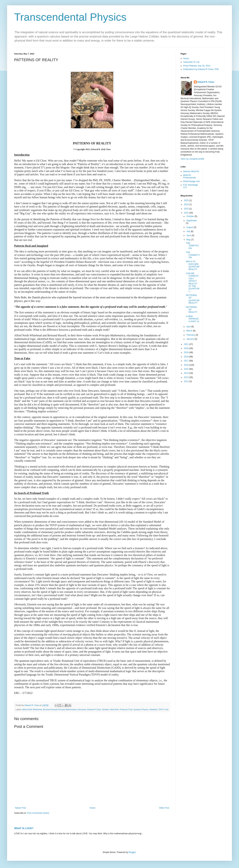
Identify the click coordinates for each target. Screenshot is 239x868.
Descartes (82, 709)
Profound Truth (126, 709)
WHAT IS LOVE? (24, 828)
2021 (187, 344)
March (190, 331)
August (190, 227)
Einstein (106, 709)
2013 (187, 377)
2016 (187, 365)
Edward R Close (94, 709)
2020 (187, 348)
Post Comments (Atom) (38, 813)
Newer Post (21, 808)
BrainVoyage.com (192, 181)
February (191, 335)
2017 (187, 361)
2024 (187, 204)
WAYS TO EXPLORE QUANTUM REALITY (193, 265)
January (190, 339)
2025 (187, 200)
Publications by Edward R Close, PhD (201, 69)
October (190, 216)
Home (93, 808)
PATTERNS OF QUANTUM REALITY (193, 299)
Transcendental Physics (70, 17)
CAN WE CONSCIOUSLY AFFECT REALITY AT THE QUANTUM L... (193, 282)
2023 (187, 209)
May (189, 240)
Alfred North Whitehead (32, 709)
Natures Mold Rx (191, 171)
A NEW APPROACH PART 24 (192, 319)
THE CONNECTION (193, 255)
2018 (187, 357)
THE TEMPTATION (192, 246)
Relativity (153, 709)
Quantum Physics (141, 709)
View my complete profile (192, 159)
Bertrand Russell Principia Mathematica (60, 709)
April (189, 327)
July (189, 231)
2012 (187, 381)
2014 (187, 373)
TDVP (161, 709)
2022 (187, 213)
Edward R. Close (206, 82)
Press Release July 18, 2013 (197, 66)
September (192, 221)
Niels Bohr (114, 709)
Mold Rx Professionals (190, 176)
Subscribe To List (191, 62)
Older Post (164, 808)
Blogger (132, 852)
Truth (166, 709)
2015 (187, 369)
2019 (187, 352)
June (189, 235)
